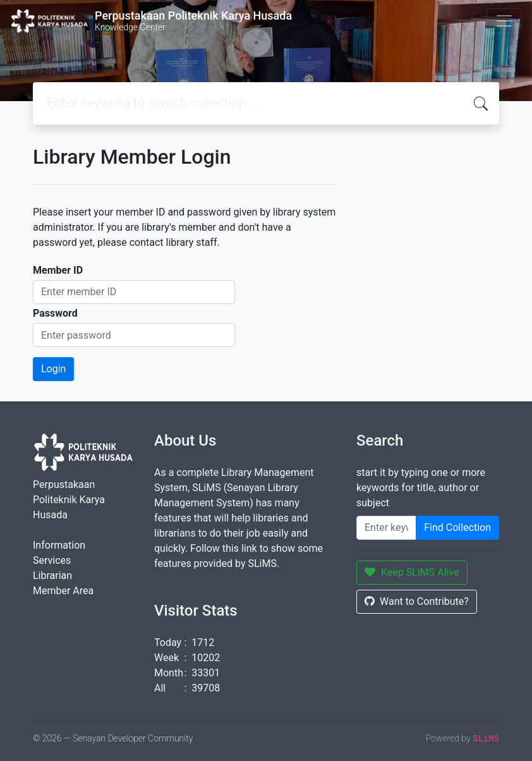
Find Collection (457, 527)
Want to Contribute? (417, 601)
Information (59, 545)
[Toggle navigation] (504, 21)
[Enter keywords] (386, 528)
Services (52, 560)
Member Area (63, 591)
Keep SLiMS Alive (412, 572)
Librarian (52, 575)
